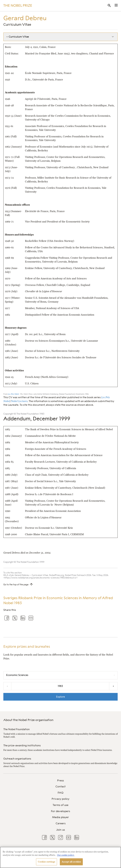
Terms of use (60, 805)
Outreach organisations (17, 759)
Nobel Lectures (19, 401)
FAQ (60, 793)
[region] (60, 857)
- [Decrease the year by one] (7, 686)
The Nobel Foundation (17, 729)
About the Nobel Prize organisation (28, 720)
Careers (61, 823)
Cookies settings (47, 862)
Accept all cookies (71, 862)
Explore (60, 697)
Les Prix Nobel (13, 394)
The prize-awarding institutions (22, 746)
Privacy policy (60, 799)
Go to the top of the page (16, 585)
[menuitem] (60, 781)
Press (60, 780)
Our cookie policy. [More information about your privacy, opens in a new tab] (66, 855)
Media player (60, 817)
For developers (60, 811)
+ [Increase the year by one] (113, 686)
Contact (60, 786)
